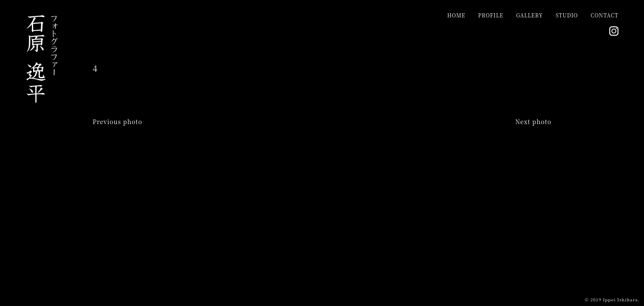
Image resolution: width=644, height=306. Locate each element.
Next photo (533, 122)
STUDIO (567, 15)
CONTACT (605, 15)
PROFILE (490, 15)
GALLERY (530, 15)
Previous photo (117, 122)
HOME (456, 15)
